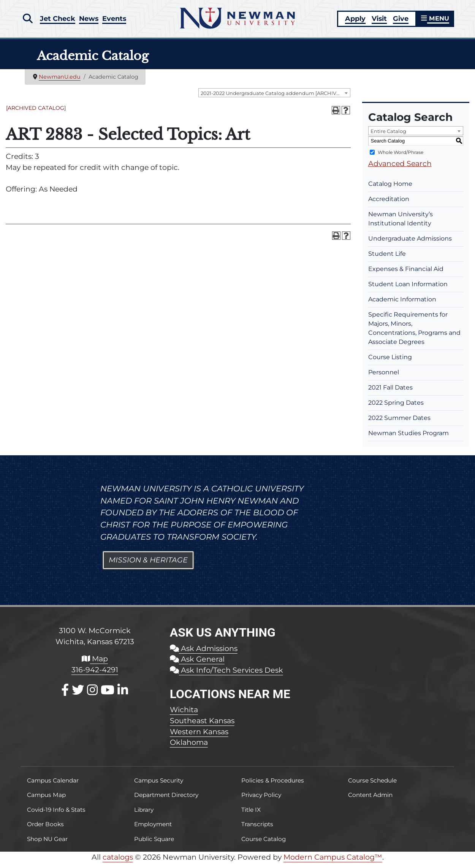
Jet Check (59, 20)
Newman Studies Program (408, 438)
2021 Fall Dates (390, 393)
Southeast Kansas (202, 726)
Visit (378, 21)
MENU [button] (434, 21)
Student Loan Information (408, 289)
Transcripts (257, 829)
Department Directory (166, 801)
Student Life (387, 259)
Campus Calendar (53, 786)
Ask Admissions (204, 654)
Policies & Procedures (273, 786)
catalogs (118, 862)
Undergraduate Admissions (410, 244)
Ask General (197, 664)
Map (95, 664)
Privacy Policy (261, 801)
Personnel (384, 378)
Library (144, 815)
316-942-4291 (95, 675)
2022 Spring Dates (396, 408)
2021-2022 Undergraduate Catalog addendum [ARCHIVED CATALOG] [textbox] (275, 99)
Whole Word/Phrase (401, 158)
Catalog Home (390, 189)
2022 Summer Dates (399, 423)
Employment (153, 829)
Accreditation (389, 204)
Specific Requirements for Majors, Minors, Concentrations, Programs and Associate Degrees (414, 333)
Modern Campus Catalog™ (333, 862)
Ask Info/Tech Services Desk (226, 675)
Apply (354, 21)
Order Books (45, 829)
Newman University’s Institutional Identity (401, 224)
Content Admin (370, 801)
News (92, 20)
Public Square (154, 844)
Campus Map (46, 801)
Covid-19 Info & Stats (56, 815)
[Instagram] (92, 695)
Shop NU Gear (47, 844)
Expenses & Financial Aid (406, 274)
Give (399, 21)
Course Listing (390, 362)
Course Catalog (264, 844)
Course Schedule (372, 786)
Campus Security (159, 786)
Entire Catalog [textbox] (388, 136)
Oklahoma (189, 748)
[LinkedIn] (123, 695)
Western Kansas (199, 737)
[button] (28, 20)
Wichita (184, 715)
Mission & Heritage (148, 565)
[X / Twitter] (78, 695)
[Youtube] (108, 695)
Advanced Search (400, 169)
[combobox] (274, 98)
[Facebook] (65, 695)
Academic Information (402, 305)
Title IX (251, 815)
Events (119, 20)
